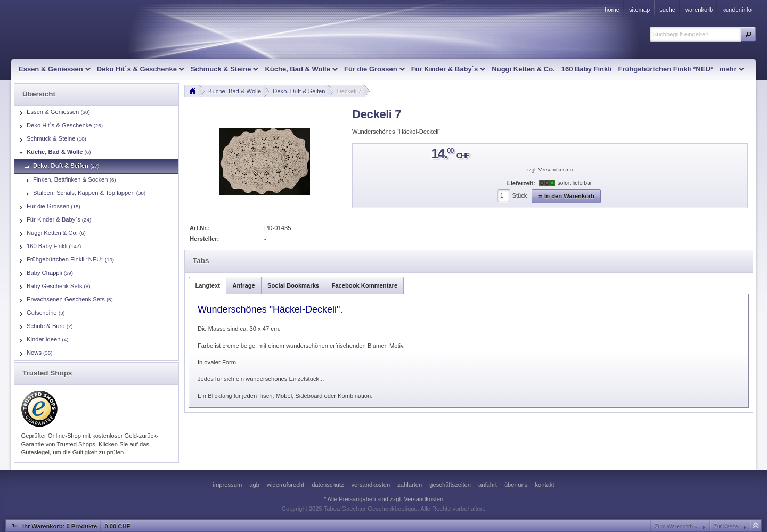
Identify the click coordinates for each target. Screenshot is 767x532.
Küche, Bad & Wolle (235, 91)
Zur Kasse (726, 526)
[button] (748, 34)
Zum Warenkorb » (676, 526)
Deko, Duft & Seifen (299, 91)
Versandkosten (556, 170)
